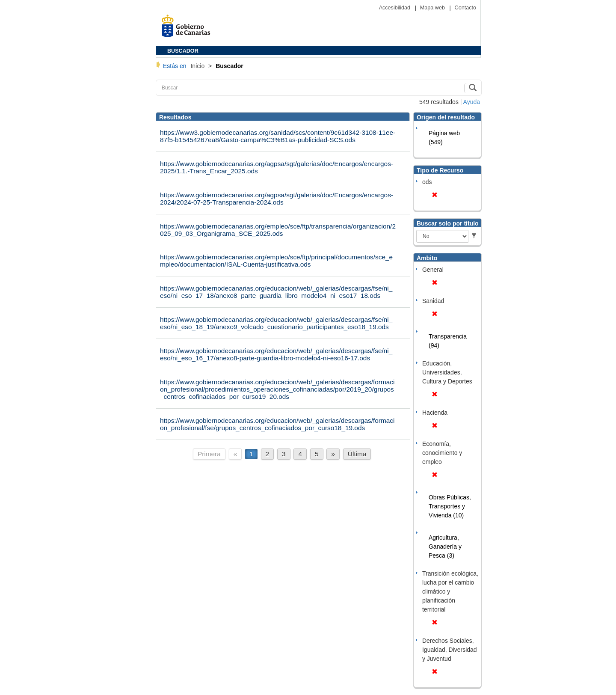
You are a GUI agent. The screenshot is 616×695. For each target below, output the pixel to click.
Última (357, 454)
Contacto (465, 8)
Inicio (198, 66)
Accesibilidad (395, 8)
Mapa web (433, 8)
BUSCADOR (183, 51)
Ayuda (472, 102)
